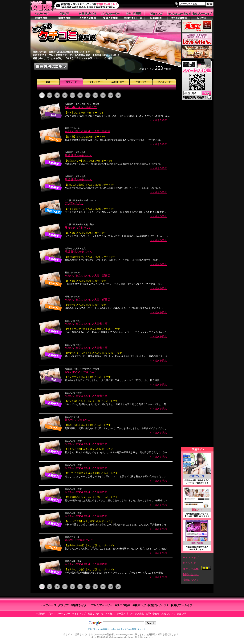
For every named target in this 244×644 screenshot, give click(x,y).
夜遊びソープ (197, 476)
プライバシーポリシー (59, 614)
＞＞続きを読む (158, 120)
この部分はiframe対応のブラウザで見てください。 (197, 275)
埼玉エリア (95, 82)
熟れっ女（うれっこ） (78, 227)
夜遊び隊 (181, 614)
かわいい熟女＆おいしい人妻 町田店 (87, 300)
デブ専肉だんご (74, 203)
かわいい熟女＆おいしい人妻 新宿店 (87, 131)
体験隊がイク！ (80, 605)
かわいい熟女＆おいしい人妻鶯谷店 (86, 324)
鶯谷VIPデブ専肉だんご (79, 420)
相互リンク (189, 563)
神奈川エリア (118, 82)
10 (111, 95)
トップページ (48, 605)
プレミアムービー (102, 605)
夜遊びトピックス (158, 605)
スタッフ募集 (191, 569)
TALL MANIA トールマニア (81, 107)
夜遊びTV (197, 510)
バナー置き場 (121, 614)
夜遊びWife (197, 543)
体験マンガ (139, 605)
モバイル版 (107, 614)
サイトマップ (191, 558)
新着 (48, 82)
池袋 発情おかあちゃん (79, 155)
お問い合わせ (191, 574)
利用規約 (41, 614)
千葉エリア (141, 82)
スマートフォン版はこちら (197, 80)
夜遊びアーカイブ (181, 605)
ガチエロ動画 (122, 605)
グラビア (63, 605)
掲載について (191, 580)
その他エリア (164, 82)
